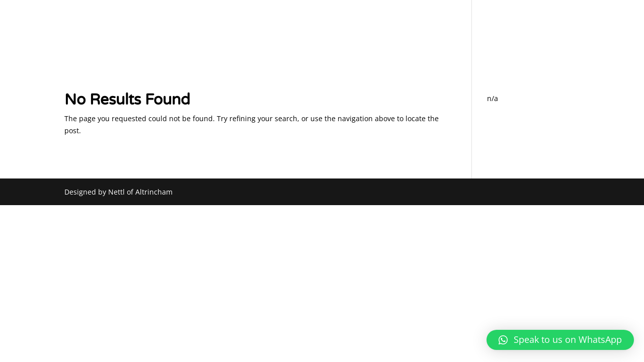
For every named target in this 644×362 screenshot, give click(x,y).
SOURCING (450, 32)
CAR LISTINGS (507, 32)
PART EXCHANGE (387, 32)
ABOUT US (325, 32)
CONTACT (562, 32)
